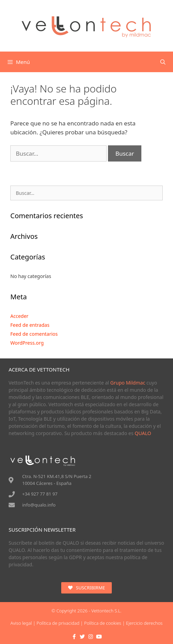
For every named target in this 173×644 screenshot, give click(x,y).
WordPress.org (27, 343)
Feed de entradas (30, 325)
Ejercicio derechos (144, 623)
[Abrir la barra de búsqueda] (163, 62)
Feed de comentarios (34, 334)
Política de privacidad (58, 623)
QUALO (143, 433)
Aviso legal (21, 623)
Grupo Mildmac (128, 383)
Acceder (19, 316)
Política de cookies (103, 623)
